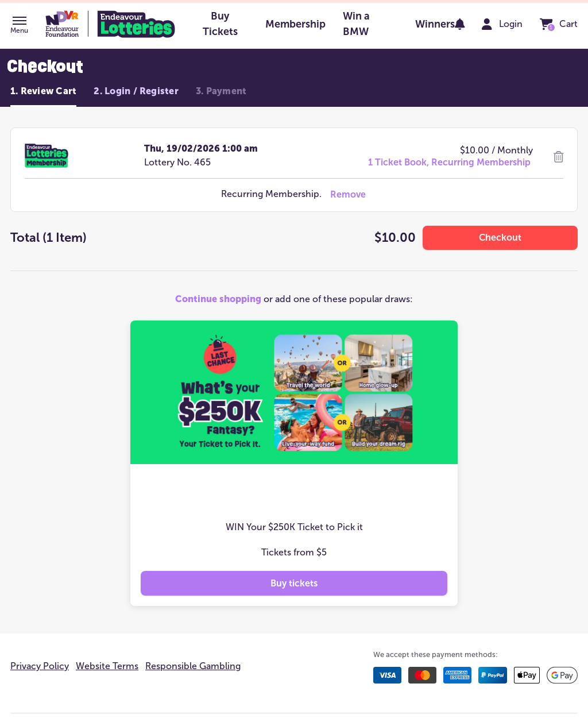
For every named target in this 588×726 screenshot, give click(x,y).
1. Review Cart (43, 91)
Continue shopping (218, 299)
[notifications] (460, 24)
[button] (19, 26)
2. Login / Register (136, 91)
